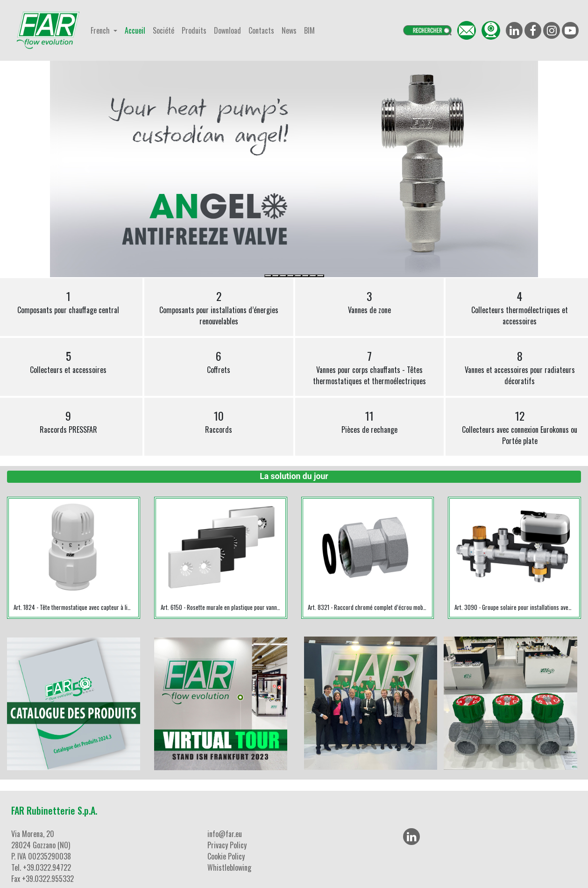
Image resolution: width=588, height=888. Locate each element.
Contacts (261, 30)
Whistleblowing (229, 867)
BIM (309, 30)
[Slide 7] (313, 276)
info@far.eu (225, 834)
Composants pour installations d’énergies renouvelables (219, 307)
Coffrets (219, 361)
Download (227, 30)
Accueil (135, 30)
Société (163, 30)
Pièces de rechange (369, 421)
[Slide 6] (305, 276)
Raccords (219, 421)
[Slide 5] (298, 276)
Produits (194, 30)
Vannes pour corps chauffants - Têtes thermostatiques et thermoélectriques (369, 367)
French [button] (101, 30)
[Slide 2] (276, 276)
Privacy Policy (227, 845)
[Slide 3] (283, 276)
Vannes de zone (369, 301)
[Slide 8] (320, 276)
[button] (87, 169)
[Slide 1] (268, 276)
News (289, 30)
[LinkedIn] (411, 837)
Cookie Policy (226, 856)
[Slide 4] (290, 276)
